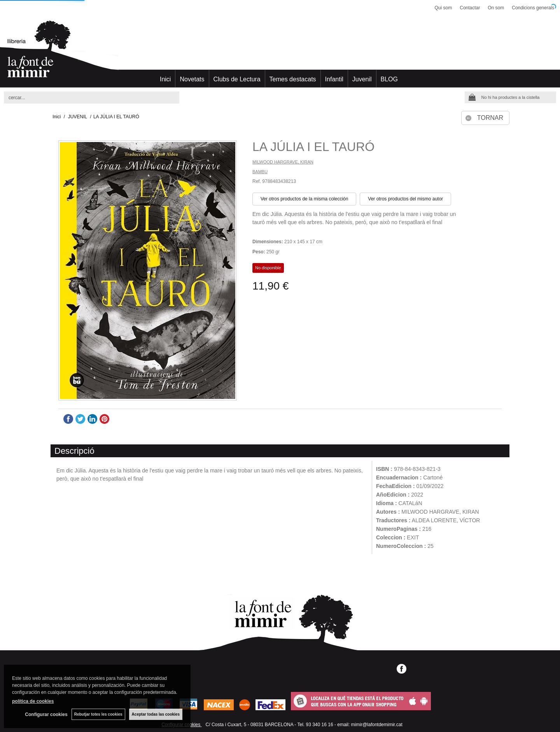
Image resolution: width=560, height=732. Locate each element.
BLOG (389, 79)
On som (496, 8)
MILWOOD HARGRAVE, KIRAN (283, 162)
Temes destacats (293, 79)
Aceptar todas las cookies (156, 714)
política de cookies (33, 701)
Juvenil (362, 79)
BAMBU (260, 172)
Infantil (334, 79)
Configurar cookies (46, 714)
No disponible (268, 268)
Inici (165, 79)
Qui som (444, 8)
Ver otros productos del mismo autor (405, 199)
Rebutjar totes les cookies (98, 714)
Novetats (192, 79)
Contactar (470, 8)
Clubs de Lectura (237, 79)
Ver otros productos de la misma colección (304, 199)
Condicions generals (533, 8)
